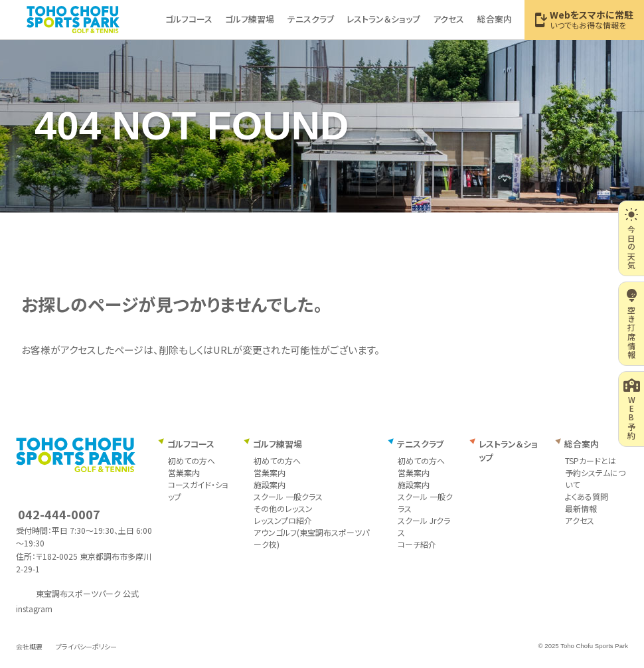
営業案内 (184, 472)
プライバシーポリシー (86, 646)
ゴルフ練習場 (278, 444)
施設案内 (270, 484)
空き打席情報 (632, 324)
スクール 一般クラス (288, 496)
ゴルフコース (191, 444)
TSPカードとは (591, 460)
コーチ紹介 (417, 544)
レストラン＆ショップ (508, 451)
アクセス (580, 520)
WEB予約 (632, 409)
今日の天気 (631, 238)
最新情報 (581, 508)
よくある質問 (587, 496)
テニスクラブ (420, 444)
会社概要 (29, 646)
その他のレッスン (283, 508)
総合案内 (582, 444)
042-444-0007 (59, 514)
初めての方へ (192, 460)
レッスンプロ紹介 (283, 520)
